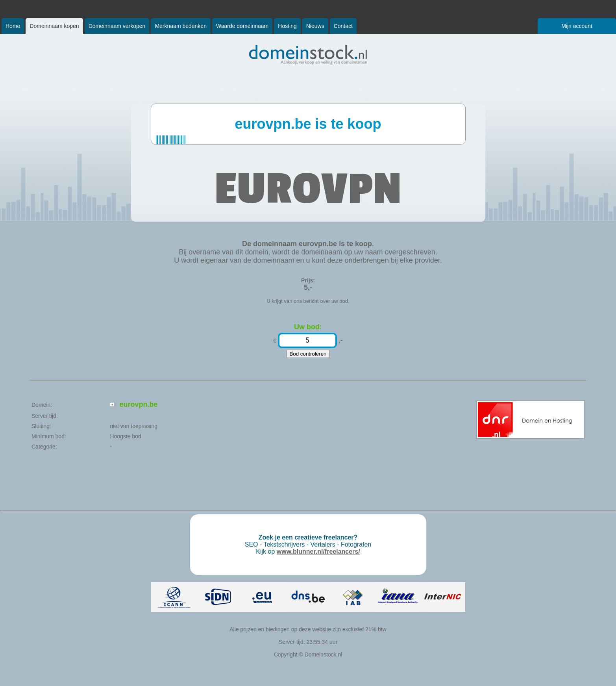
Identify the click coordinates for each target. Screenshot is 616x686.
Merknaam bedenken (181, 26)
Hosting (287, 26)
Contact (343, 26)
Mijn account (577, 26)
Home (13, 26)
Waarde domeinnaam (242, 26)
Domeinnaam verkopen (117, 26)
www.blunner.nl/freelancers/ (318, 552)
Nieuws (315, 26)
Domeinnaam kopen (54, 26)
